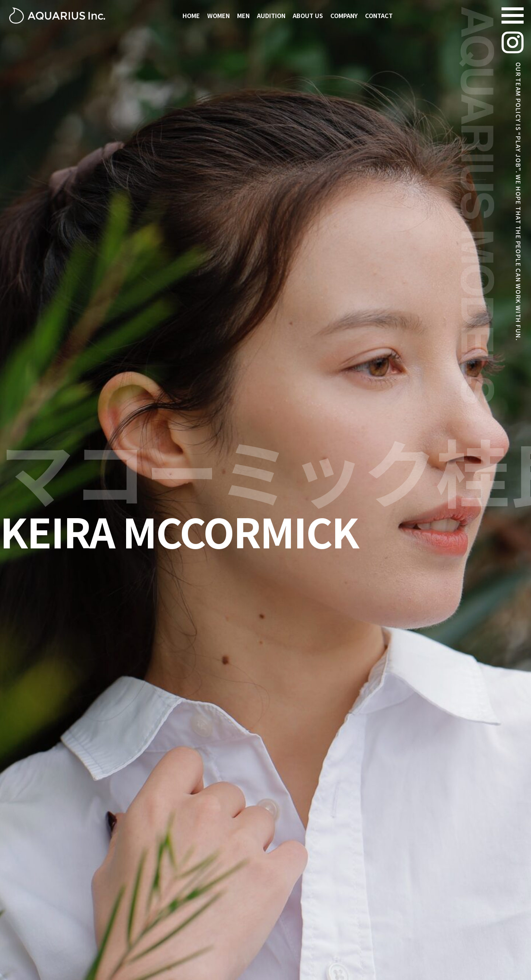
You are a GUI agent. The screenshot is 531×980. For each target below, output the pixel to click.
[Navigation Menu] (513, 15)
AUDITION (271, 15)
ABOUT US (308, 15)
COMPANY (344, 15)
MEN (243, 15)
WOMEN (218, 15)
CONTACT (379, 15)
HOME (191, 15)
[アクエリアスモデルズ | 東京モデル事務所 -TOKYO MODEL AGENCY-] (57, 15)
